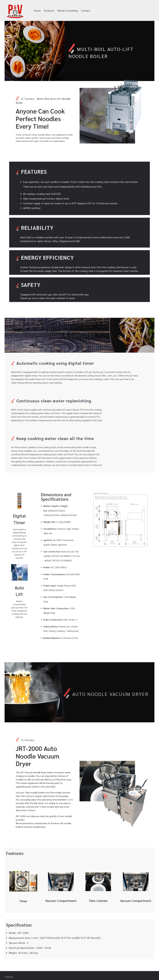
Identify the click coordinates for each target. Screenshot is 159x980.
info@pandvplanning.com (122, 11)
